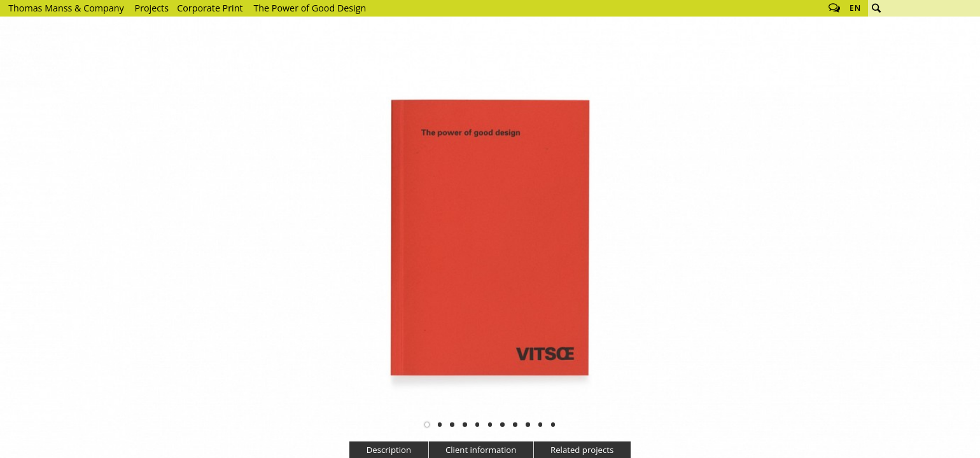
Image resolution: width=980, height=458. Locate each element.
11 (553, 424)
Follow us (834, 8)
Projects (152, 8)
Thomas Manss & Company (66, 8)
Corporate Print (210, 8)
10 (540, 424)
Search (876, 8)
